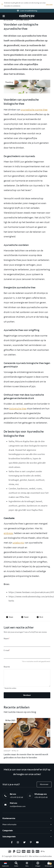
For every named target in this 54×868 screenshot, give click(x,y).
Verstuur (27, 695)
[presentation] (49, 733)
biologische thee (18, 409)
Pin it (40, 617)
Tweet (25, 617)
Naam (7, 639)
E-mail (7, 650)
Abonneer (44, 784)
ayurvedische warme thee (34, 110)
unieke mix (18, 543)
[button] (4, 16)
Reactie (7, 667)
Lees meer (49, 4)
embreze (8, 533)
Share (10, 617)
